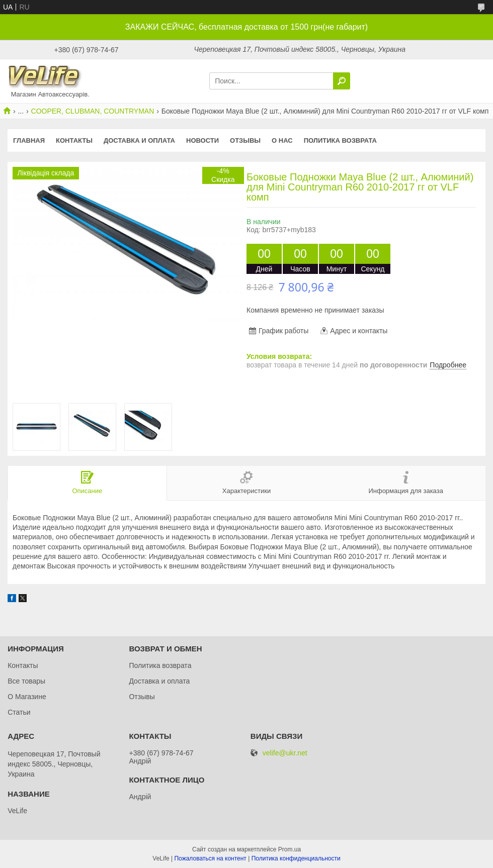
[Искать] (342, 81)
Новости (202, 140)
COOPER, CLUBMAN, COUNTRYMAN (93, 111)
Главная (29, 140)
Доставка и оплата (139, 140)
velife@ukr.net (285, 753)
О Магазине (27, 697)
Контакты (74, 140)
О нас (282, 140)
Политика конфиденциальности (296, 858)
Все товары (26, 681)
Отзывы (245, 140)
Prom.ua (290, 849)
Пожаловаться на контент (210, 858)
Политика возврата (340, 140)
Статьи (19, 712)
